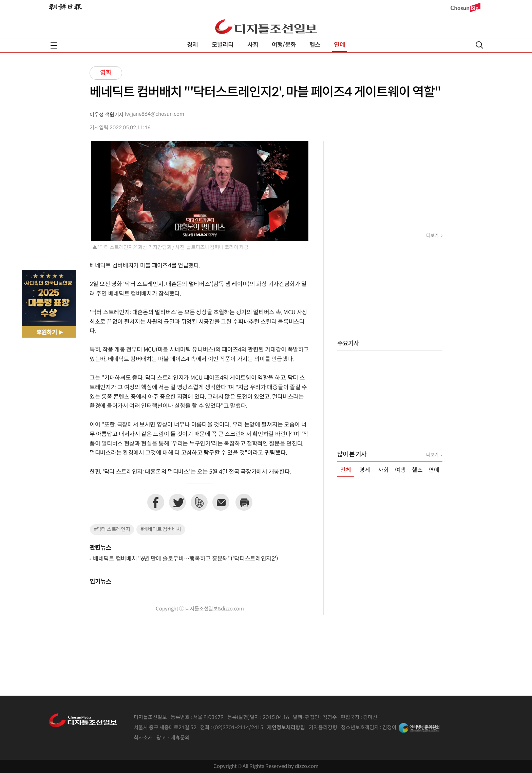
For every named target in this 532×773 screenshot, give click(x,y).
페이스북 (156, 502)
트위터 (177, 502)
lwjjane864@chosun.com (155, 114)
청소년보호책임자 (360, 728)
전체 (346, 470)
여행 (400, 470)
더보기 (432, 236)
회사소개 (143, 738)
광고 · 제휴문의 (173, 738)
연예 (339, 45)
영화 (106, 73)
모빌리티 (223, 45)
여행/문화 (284, 45)
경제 (192, 45)
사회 (253, 45)
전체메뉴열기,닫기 (54, 45)
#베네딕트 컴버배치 (161, 530)
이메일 (221, 502)
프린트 (244, 502)
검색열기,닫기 (479, 45)
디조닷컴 (266, 26)
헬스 (315, 45)
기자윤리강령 (323, 728)
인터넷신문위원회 (419, 728)
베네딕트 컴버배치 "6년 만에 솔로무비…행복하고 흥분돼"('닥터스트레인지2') (186, 559)
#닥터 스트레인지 (112, 530)
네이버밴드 (199, 502)
